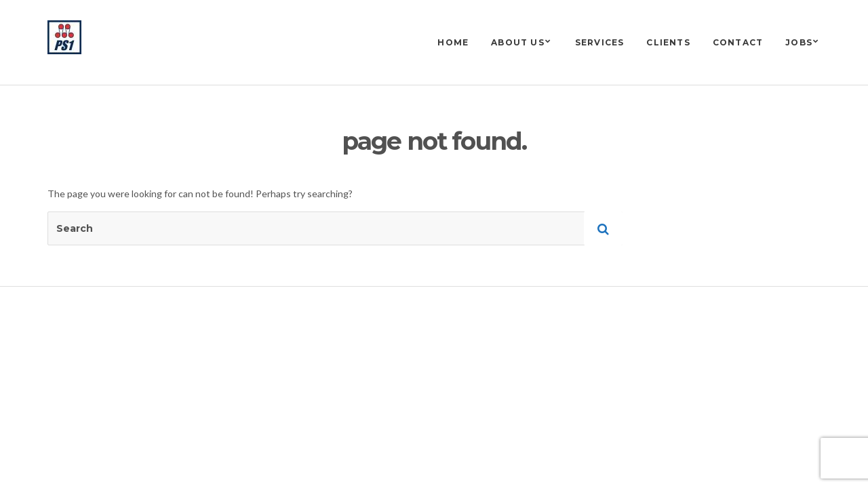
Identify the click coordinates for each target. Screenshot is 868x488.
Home (453, 42)
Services (600, 42)
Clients (668, 42)
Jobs (799, 42)
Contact (738, 42)
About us (518, 42)
